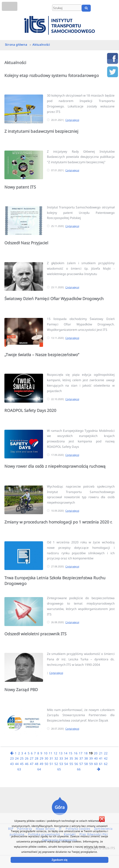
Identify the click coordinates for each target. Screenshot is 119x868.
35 (71, 758)
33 (61, 758)
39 (91, 758)
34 (66, 758)
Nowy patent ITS (20, 187)
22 (106, 753)
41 (101, 758)
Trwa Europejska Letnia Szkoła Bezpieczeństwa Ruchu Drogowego (55, 581)
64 (39, 769)
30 (46, 758)
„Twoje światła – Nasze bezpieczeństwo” (42, 355)
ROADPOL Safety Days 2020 (30, 410)
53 (61, 764)
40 (96, 758)
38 (86, 758)
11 (51, 753)
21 (101, 753)
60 (96, 764)
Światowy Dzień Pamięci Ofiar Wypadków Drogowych (54, 299)
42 (106, 758)
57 (81, 764)
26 (27, 758)
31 (51, 758)
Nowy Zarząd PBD (21, 690)
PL (99, 8)
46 (27, 764)
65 (59, 769)
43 (12, 764)
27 (32, 758)
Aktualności (41, 45)
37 (81, 758)
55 (71, 764)
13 (61, 753)
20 (96, 753)
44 (17, 764)
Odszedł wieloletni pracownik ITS (35, 634)
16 (76, 753)
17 (81, 753)
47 (32, 764)
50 (46, 764)
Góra (60, 807)
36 (76, 758)
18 (86, 753)
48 (37, 764)
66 (79, 769)
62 (106, 764)
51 (51, 764)
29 (41, 758)
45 (22, 764)
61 (101, 764)
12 (55, 753)
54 (66, 764)
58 (86, 764)
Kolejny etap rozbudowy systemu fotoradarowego (52, 75)
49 (41, 764)
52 (56, 764)
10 (46, 753)
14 (66, 753)
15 (71, 753)
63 (19, 769)
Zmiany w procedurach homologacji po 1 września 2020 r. (58, 522)
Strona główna (16, 45)
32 (56, 758)
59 (91, 764)
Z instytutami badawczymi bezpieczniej (41, 131)
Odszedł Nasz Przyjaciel (26, 243)
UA (113, 8)
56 (76, 764)
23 (12, 758)
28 (37, 758)
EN (105, 8)
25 (22, 758)
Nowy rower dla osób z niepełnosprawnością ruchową (55, 466)
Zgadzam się (59, 860)
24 (17, 758)
